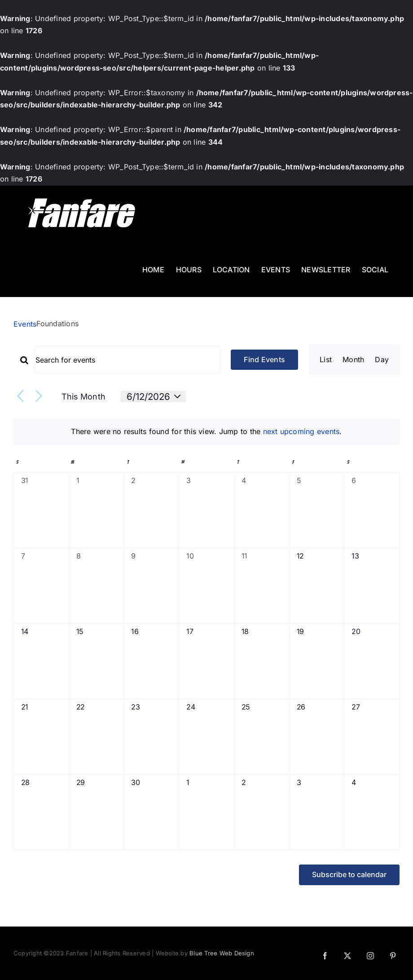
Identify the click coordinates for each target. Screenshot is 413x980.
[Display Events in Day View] (382, 360)
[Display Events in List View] (326, 360)
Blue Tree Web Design (222, 953)
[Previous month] (20, 397)
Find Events (264, 359)
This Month (83, 397)
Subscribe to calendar (349, 875)
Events (25, 324)
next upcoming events (301, 431)
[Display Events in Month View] (353, 360)
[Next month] (39, 397)
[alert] (206, 432)
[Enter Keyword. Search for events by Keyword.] (127, 360)
